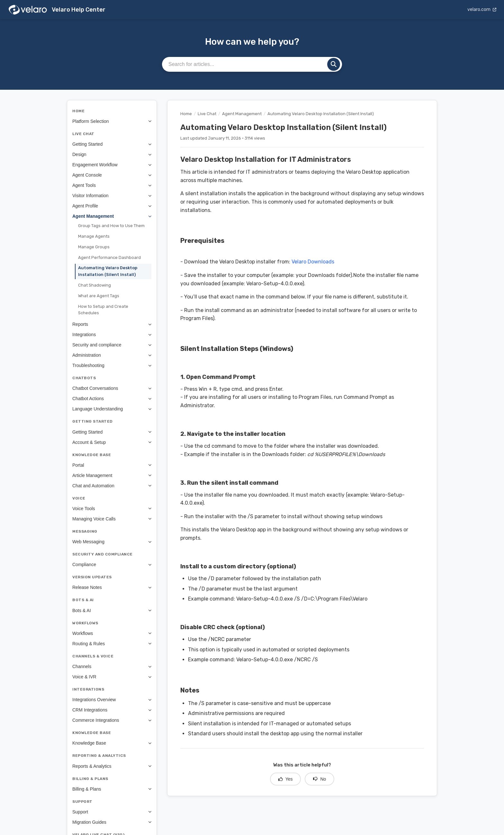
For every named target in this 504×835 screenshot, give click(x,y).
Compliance (112, 564)
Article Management (112, 475)
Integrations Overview (112, 700)
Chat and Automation (112, 486)
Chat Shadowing (94, 285)
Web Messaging (112, 542)
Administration (112, 355)
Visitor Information (112, 196)
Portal (112, 465)
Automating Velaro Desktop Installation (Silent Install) (108, 271)
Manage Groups (94, 247)
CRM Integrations (112, 710)
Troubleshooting (112, 365)
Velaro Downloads (313, 262)
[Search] (334, 64)
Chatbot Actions (112, 399)
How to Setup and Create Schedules (103, 310)
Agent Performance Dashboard (109, 257)
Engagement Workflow (112, 165)
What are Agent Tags (99, 296)
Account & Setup (112, 442)
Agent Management (112, 216)
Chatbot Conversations (112, 388)
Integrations (112, 335)
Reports (112, 324)
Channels (112, 666)
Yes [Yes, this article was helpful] (286, 779)
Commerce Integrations (112, 720)
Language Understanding (112, 409)
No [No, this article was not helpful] (319, 779)
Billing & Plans (112, 789)
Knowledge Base (112, 743)
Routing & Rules (112, 644)
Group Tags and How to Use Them (111, 226)
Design (112, 154)
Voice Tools (112, 509)
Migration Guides (112, 822)
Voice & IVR (112, 677)
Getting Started (112, 144)
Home (186, 114)
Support (112, 812)
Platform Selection (112, 121)
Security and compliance (112, 345)
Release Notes (112, 587)
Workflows (112, 633)
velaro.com (482, 9)
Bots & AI (112, 610)
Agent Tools (112, 185)
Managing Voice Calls (112, 519)
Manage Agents (94, 236)
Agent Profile (112, 206)
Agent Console (112, 175)
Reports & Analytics (112, 766)
